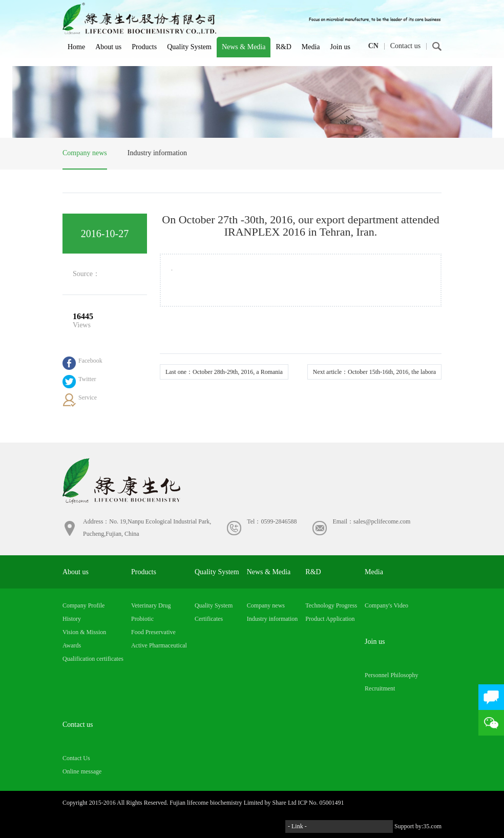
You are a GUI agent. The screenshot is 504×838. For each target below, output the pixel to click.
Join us (340, 47)
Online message (82, 771)
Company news (85, 153)
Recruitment (380, 688)
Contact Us (76, 758)
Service (88, 397)
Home (76, 47)
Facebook (90, 361)
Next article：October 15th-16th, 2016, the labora (374, 372)
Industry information (157, 153)
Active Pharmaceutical (159, 645)
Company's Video (386, 605)
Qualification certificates (93, 659)
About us (108, 47)
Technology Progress (331, 605)
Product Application (330, 619)
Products (144, 47)
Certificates (209, 619)
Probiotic (142, 619)
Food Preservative (153, 632)
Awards (72, 645)
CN (373, 46)
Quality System (189, 47)
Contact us (406, 46)
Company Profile (83, 605)
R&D (283, 47)
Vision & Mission (84, 632)
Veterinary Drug (151, 605)
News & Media (244, 47)
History (72, 619)
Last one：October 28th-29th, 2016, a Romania (224, 372)
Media (311, 47)
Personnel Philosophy (391, 675)
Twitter (87, 379)
